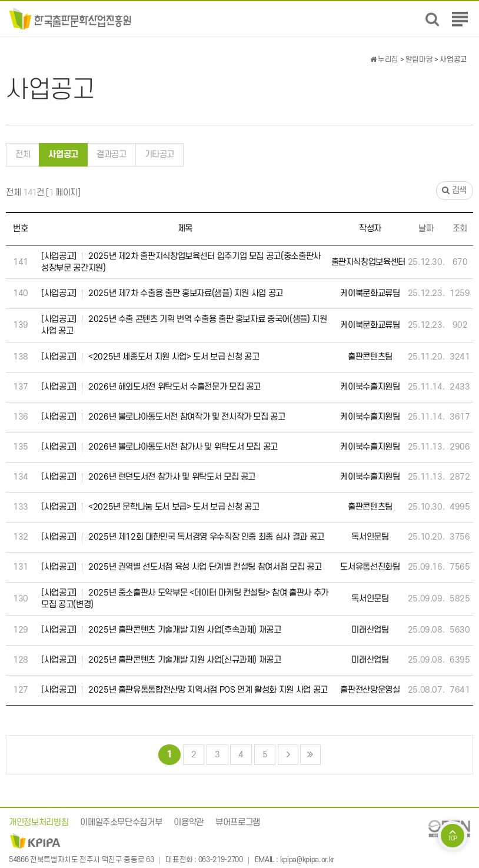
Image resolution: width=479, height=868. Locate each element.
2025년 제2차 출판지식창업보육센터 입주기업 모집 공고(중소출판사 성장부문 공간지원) (181, 262)
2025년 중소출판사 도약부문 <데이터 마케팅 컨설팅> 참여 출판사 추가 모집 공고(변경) (185, 598)
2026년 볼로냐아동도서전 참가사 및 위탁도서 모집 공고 (159, 447)
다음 (288, 755)
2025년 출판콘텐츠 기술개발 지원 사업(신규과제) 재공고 (161, 660)
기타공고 (160, 154)
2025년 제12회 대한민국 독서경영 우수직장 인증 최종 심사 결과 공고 (183, 537)
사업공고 (59, 152)
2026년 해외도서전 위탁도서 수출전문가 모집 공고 (151, 387)
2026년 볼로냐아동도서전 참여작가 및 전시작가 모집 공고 (163, 417)
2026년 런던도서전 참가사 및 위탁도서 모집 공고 (148, 477)
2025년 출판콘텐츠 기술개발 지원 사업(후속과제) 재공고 (161, 630)
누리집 (384, 59)
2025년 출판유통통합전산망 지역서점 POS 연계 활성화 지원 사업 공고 (184, 690)
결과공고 (112, 154)
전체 (23, 154)
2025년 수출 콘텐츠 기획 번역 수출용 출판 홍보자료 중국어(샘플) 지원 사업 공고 (184, 325)
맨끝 (310, 755)
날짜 (426, 229)
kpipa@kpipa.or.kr (307, 860)
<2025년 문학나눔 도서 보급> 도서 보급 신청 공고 (150, 507)
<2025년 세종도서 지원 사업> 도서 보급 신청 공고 (150, 357)
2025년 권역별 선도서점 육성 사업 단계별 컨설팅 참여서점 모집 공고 (181, 567)
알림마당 (419, 59)
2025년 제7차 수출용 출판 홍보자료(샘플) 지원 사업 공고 (162, 294)
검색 (454, 191)
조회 (460, 229)
